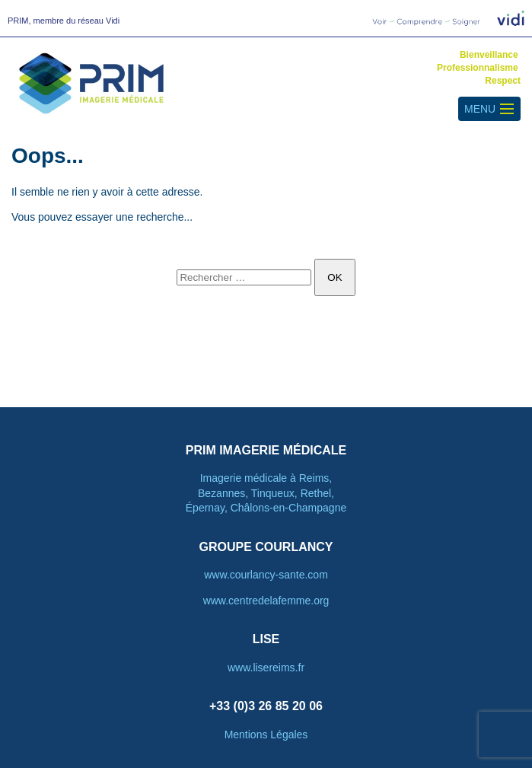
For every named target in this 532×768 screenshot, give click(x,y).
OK (334, 277)
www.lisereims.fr (266, 668)
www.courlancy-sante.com (266, 575)
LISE (266, 639)
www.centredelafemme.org (266, 601)
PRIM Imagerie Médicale (266, 450)
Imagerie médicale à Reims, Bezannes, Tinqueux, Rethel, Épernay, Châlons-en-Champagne (266, 493)
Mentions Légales (266, 735)
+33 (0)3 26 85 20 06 (266, 706)
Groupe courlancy (266, 547)
